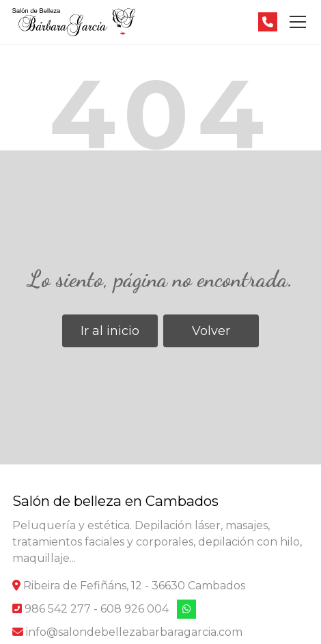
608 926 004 (135, 609)
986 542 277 (58, 609)
